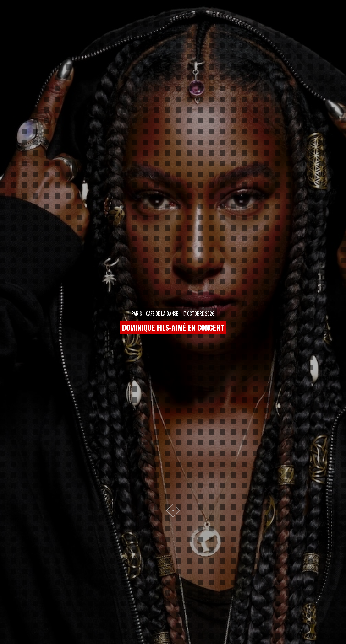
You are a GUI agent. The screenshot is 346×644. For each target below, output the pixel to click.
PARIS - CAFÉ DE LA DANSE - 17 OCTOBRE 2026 (173, 313)
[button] (12, 322)
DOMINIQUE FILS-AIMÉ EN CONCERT (173, 327)
